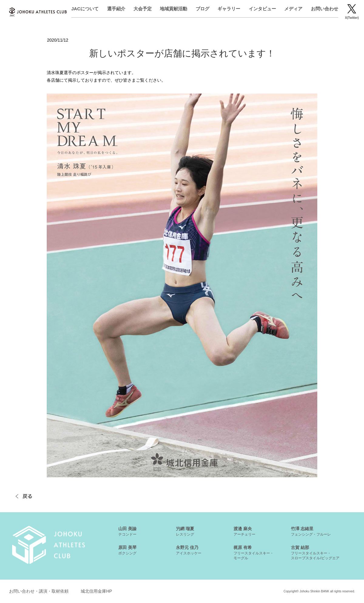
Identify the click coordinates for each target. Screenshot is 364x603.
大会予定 (143, 9)
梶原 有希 (254, 553)
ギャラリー (229, 9)
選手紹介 (116, 9)
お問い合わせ (325, 9)
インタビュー (262, 9)
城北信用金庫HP (96, 591)
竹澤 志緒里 (311, 531)
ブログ (202, 9)
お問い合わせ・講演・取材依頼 (39, 591)
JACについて (85, 9)
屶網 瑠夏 (185, 531)
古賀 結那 (315, 553)
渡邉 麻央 (244, 531)
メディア (293, 9)
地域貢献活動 (174, 9)
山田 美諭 (127, 531)
